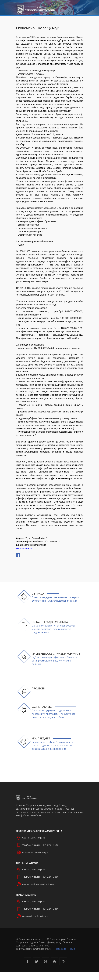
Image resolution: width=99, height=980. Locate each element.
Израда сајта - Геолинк (65, 949)
